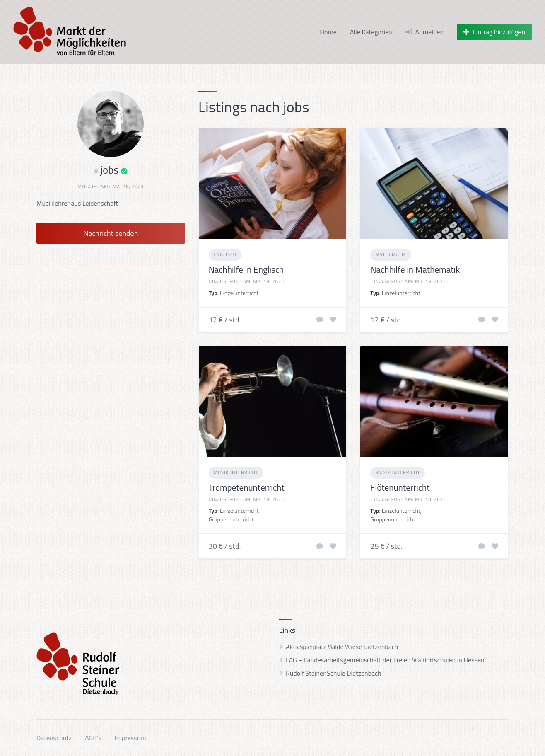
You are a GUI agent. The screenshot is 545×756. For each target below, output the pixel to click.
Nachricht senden (111, 233)
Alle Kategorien (371, 32)
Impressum (130, 738)
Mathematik (391, 254)
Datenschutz (54, 738)
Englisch (225, 254)
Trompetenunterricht (247, 487)
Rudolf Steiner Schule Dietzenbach (334, 673)
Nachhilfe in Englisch (246, 269)
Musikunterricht (236, 472)
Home (328, 32)
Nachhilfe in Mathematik (415, 269)
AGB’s (93, 738)
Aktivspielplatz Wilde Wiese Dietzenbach (342, 647)
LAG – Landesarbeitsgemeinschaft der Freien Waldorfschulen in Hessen (385, 660)
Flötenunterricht (400, 487)
